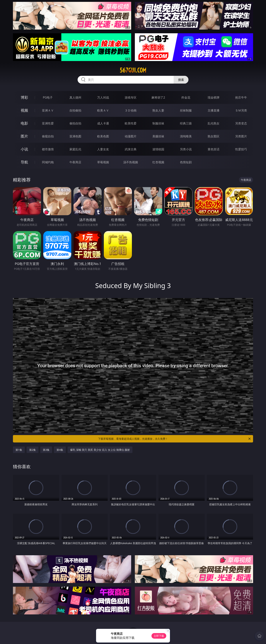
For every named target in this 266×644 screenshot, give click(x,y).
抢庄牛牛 (241, 97)
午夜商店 (75, 162)
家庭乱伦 (75, 149)
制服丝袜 (158, 123)
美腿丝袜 (158, 136)
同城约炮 (48, 162)
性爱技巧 (241, 149)
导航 (24, 162)
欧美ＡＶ (103, 110)
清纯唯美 (186, 136)
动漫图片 (131, 136)
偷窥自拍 (48, 136)
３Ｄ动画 (131, 110)
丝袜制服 (186, 110)
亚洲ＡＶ (48, 110)
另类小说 (186, 149)
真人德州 (75, 97)
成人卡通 (103, 123)
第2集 (33, 450)
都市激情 (48, 149)
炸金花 (186, 97)
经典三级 (186, 123)
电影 (24, 123)
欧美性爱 (131, 123)
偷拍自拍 (75, 123)
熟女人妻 (158, 110)
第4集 (60, 450)
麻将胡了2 (158, 97)
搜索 (181, 80)
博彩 (24, 97)
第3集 (46, 450)
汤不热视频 (131, 162)
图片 (24, 136)
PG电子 (48, 97)
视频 (24, 110)
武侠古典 (131, 149)
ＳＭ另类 (241, 110)
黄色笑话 (214, 149)
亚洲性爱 (48, 123)
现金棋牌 (214, 97)
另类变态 (241, 123)
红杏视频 (158, 162)
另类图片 (241, 136)
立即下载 (159, 636)
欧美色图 (103, 136)
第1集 (19, 450)
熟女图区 (214, 136)
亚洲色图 (75, 136)
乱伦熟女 (214, 123)
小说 (24, 149)
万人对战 (103, 97)
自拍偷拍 (75, 110)
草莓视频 (103, 162)
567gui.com (133, 70)
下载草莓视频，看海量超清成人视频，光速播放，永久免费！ (175, 439)
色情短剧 (186, 162)
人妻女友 (103, 149)
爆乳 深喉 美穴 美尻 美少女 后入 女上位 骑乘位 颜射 (100, 450)
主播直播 (214, 110)
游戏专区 (131, 97)
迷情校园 (158, 149)
